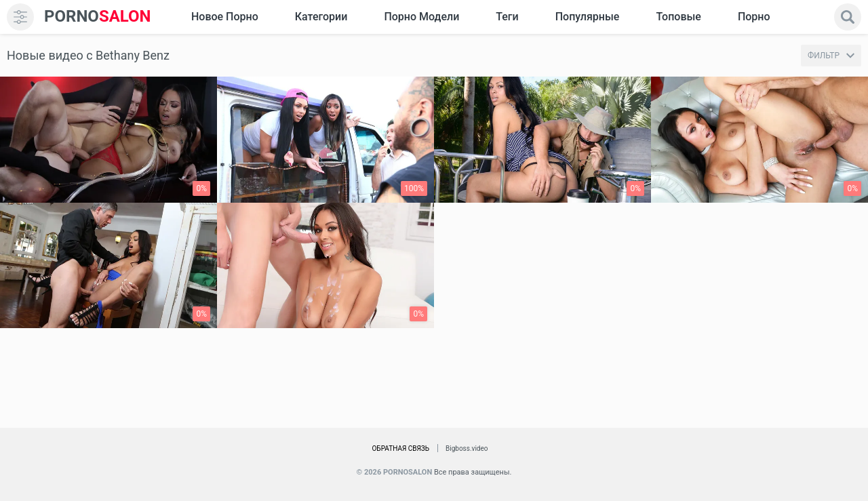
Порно (754, 17)
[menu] (20, 17)
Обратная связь (400, 448)
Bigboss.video (467, 448)
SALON (98, 17)
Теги (507, 17)
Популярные (588, 17)
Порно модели (421, 17)
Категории (321, 17)
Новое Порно (225, 17)
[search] (848, 17)
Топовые (678, 17)
